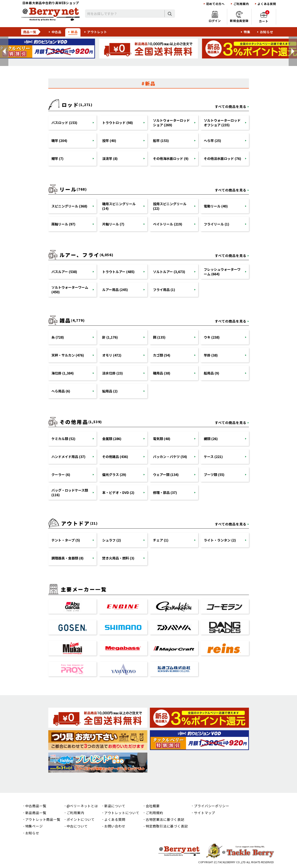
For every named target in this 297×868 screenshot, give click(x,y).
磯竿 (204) (59, 140)
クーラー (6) (61, 474)
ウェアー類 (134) (166, 474)
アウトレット (97, 32)
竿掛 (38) (211, 355)
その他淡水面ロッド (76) (222, 158)
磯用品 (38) (162, 373)
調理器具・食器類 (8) (68, 558)
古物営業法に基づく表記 (165, 819)
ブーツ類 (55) (214, 474)
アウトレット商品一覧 (43, 819)
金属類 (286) (112, 439)
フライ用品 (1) (164, 290)
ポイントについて (81, 819)
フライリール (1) (217, 224)
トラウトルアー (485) (118, 272)
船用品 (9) (212, 373)
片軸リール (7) (113, 224)
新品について (115, 806)
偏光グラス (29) (114, 474)
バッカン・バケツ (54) (170, 457)
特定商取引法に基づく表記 (167, 826)
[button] (4, 51)
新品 (74, 32)
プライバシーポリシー (212, 806)
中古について (77, 826)
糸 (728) (58, 337)
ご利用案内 (241, 4)
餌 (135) (159, 337)
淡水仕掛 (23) (113, 373)
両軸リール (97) (63, 224)
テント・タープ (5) (66, 540)
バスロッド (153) (64, 123)
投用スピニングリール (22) (170, 206)
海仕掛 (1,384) (63, 373)
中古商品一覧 (36, 806)
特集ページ (34, 826)
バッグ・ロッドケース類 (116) (70, 492)
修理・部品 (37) (165, 492)
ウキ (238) (212, 337)
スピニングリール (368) (69, 206)
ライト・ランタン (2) (220, 540)
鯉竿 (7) (57, 158)
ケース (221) (213, 457)
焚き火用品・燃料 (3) (118, 558)
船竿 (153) (161, 140)
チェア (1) (161, 540)
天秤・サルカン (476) (68, 355)
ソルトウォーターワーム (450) (70, 290)
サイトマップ (205, 813)
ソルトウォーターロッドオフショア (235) (222, 123)
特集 (247, 32)
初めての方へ (215, 4)
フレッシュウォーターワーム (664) (222, 272)
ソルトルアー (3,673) (169, 272)
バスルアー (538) (64, 272)
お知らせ (267, 32)
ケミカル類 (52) (63, 439)
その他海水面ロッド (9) (171, 158)
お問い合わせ (115, 826)
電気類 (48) (162, 439)
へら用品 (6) (61, 391)
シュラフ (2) (112, 540)
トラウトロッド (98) (118, 123)
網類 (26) (211, 439)
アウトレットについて (122, 813)
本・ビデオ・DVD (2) (118, 492)
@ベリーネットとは (82, 806)
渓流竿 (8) (110, 158)
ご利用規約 (154, 813)
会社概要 (153, 806)
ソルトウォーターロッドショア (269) (171, 123)
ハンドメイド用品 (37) (68, 457)
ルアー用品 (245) (115, 290)
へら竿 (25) (212, 140)
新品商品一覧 (36, 813)
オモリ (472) (112, 355)
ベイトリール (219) (168, 224)
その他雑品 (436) (115, 457)
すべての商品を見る (231, 106)
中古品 (57, 32)
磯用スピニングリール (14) (119, 206)
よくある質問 (267, 4)
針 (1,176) (110, 337)
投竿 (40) (109, 140)
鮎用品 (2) (110, 391)
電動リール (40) (216, 206)
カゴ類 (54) (162, 355)
